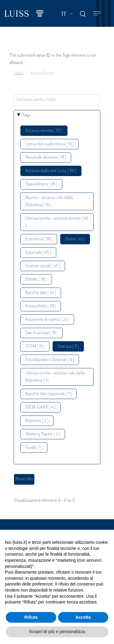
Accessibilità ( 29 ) (41, 306)
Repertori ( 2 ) (37, 421)
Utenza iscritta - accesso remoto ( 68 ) (57, 222)
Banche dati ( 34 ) (41, 293)
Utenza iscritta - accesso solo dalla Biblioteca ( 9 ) (55, 377)
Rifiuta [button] (31, 617)
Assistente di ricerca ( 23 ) (47, 320)
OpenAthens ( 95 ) (41, 184)
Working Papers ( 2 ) (43, 434)
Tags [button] (26, 115)
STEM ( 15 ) (35, 347)
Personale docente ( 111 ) (46, 158)
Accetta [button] (83, 617)
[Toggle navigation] (97, 14)
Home (19, 73)
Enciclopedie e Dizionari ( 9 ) (50, 360)
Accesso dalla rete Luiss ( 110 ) (51, 171)
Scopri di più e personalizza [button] (57, 632)
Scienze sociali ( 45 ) (43, 266)
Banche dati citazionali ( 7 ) (48, 394)
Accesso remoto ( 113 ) (44, 131)
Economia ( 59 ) (39, 239)
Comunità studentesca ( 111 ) (50, 144)
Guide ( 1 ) (34, 448)
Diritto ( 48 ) (75, 239)
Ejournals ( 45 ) (38, 253)
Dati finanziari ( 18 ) (41, 333)
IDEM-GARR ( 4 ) (40, 407)
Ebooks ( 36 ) (36, 280)
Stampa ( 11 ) (68, 347)
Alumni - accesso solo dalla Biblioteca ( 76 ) (49, 202)
